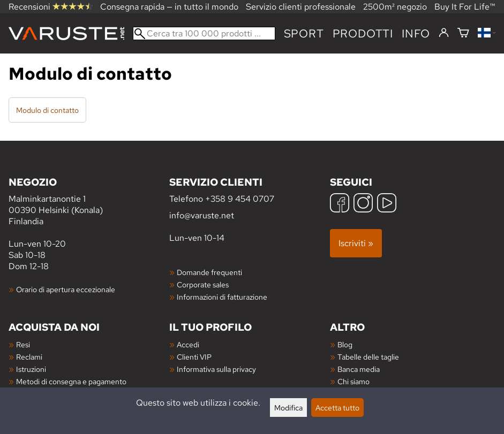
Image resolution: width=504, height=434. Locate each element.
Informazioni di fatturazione (222, 297)
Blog (345, 344)
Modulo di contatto (47, 110)
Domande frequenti (209, 272)
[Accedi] (444, 33)
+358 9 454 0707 (240, 199)
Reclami (29, 357)
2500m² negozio (395, 7)
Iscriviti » (356, 243)
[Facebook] (340, 204)
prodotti (363, 33)
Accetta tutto (337, 408)
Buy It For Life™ (465, 7)
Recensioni (51, 7)
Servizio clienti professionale (301, 7)
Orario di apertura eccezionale (66, 289)
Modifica (288, 408)
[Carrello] (463, 33)
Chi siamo (353, 381)
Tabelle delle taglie (368, 357)
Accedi (188, 344)
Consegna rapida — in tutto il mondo (169, 7)
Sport (304, 33)
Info (416, 33)
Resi (23, 344)
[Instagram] (363, 204)
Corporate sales (203, 284)
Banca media (359, 369)
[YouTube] (387, 204)
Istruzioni (31, 369)
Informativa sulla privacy (216, 369)
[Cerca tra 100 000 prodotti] (204, 33)
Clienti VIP (194, 357)
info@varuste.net (202, 215)
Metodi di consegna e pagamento (71, 381)
